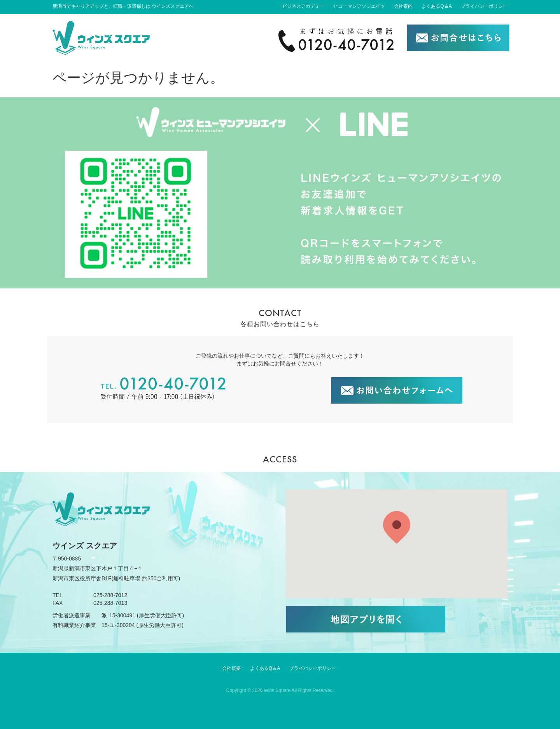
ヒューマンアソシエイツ (359, 6)
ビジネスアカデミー (303, 6)
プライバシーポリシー (484, 6)
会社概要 (231, 668)
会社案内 (403, 6)
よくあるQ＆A (437, 6)
